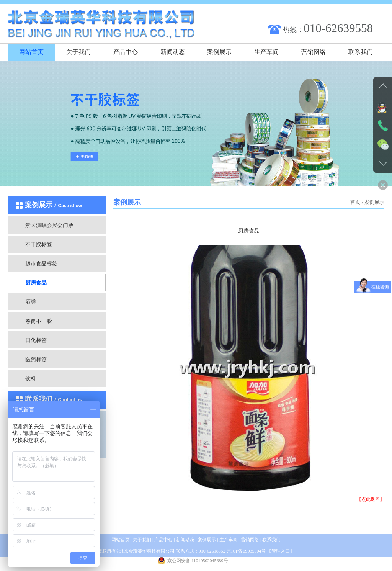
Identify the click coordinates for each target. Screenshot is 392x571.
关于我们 (78, 52)
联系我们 (361, 52)
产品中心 (126, 52)
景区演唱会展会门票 (49, 225)
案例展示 (219, 52)
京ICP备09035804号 (246, 551)
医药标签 (36, 359)
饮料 (31, 379)
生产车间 (266, 52)
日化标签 (36, 340)
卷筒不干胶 (39, 321)
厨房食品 (36, 283)
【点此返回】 (371, 499)
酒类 (31, 302)
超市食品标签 (41, 264)
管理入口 (281, 551)
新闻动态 (173, 52)
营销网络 (314, 52)
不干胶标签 (39, 245)
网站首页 (31, 52)
